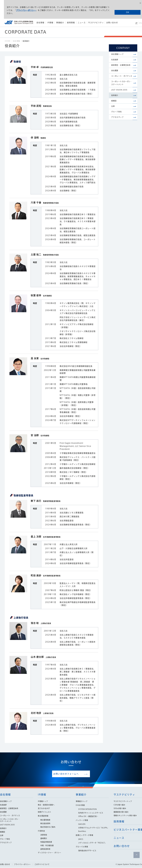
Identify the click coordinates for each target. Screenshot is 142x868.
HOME (8, 41)
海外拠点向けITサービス (87, 851)
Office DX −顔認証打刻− (88, 817)
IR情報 (42, 795)
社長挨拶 (115, 61)
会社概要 (115, 73)
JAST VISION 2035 (119, 94)
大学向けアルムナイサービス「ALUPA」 (93, 828)
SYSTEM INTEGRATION (87, 809)
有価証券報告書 (46, 842)
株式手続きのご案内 (48, 827)
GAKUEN (82, 824)
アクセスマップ (117, 125)
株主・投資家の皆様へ (46, 805)
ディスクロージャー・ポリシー (49, 853)
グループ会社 (116, 119)
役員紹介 (115, 101)
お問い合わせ (5, 865)
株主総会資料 (45, 824)
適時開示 (44, 839)
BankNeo (82, 831)
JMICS (81, 839)
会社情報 (17, 41)
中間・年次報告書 (47, 846)
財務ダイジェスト (44, 812)
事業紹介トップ (82, 802)
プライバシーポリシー (29, 9)
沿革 (113, 113)
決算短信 (44, 835)
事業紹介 (81, 795)
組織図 (114, 107)
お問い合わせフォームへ (69, 774)
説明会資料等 (45, 849)
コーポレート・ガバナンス (122, 79)
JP (136, 23)
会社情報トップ (117, 55)
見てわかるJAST (44, 809)
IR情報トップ (43, 802)
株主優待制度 (45, 820)
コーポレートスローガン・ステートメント (122, 87)
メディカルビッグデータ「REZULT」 (92, 843)
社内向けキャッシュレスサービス (91, 813)
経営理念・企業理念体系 (121, 67)
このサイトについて (42, 865)
